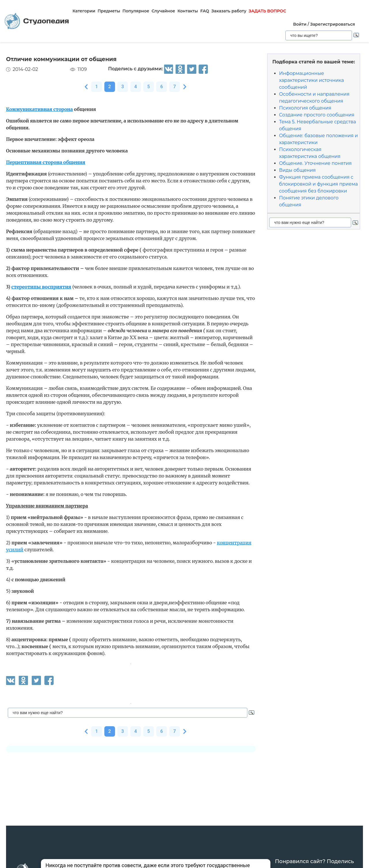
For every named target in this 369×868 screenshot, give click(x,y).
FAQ (205, 11)
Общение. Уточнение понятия (315, 163)
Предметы (109, 11)
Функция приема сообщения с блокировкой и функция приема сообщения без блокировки (318, 184)
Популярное (136, 11)
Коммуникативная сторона (39, 109)
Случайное (163, 11)
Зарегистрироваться (333, 24)
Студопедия (37, 21)
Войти (300, 24)
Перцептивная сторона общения (46, 162)
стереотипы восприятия (41, 287)
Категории (84, 11)
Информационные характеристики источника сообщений (311, 80)
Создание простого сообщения (317, 115)
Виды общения (297, 170)
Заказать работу (229, 11)
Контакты (188, 11)
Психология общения (305, 108)
